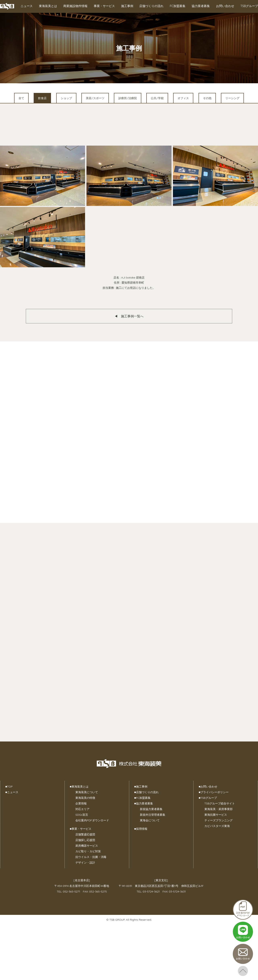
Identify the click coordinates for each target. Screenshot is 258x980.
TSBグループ (249, 6)
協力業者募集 (201, 6)
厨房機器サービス (87, 846)
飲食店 (42, 98)
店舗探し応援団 (85, 840)
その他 (207, 98)
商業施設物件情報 (75, 6)
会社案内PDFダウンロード (92, 820)
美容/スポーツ (95, 98)
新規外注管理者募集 (153, 815)
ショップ (66, 98)
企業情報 (81, 803)
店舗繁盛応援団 (85, 834)
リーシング (232, 98)
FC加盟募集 (178, 6)
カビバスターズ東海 (217, 826)
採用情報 (141, 829)
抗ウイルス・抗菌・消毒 (91, 857)
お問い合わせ (225, 6)
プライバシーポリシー (214, 792)
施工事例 (127, 6)
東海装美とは (48, 6)
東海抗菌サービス (216, 815)
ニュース (27, 6)
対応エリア (82, 809)
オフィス (183, 98)
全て (21, 98)
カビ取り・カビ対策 (88, 851)
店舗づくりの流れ (151, 6)
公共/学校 (157, 98)
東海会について (150, 820)
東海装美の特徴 (85, 798)
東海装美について (87, 792)
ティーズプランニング (218, 820)
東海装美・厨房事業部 (218, 809)
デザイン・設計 (85, 863)
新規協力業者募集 (151, 809)
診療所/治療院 (127, 98)
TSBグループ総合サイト (220, 803)
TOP (9, 787)
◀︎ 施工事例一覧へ (129, 316)
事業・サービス (104, 6)
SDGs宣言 (82, 815)
